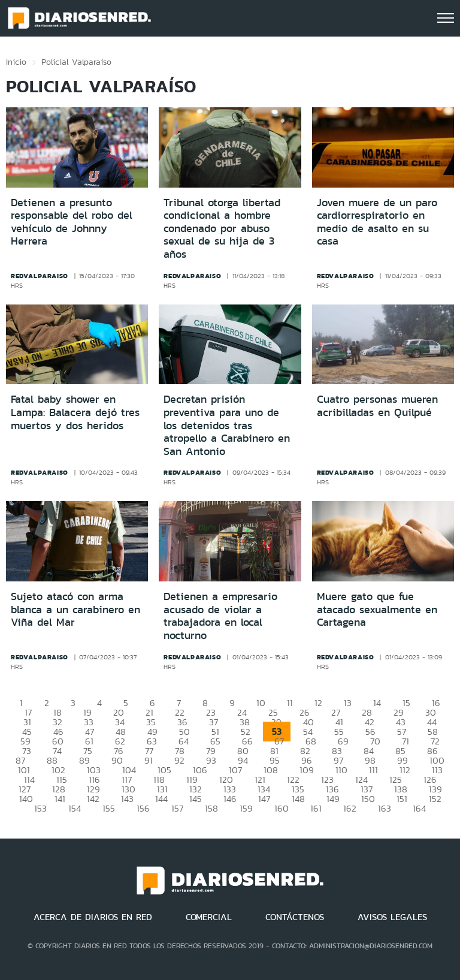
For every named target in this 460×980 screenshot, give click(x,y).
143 (127, 799)
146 (230, 799)
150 (368, 799)
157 (177, 808)
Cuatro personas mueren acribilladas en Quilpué (377, 406)
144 (161, 799)
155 (109, 808)
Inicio (16, 62)
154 (75, 808)
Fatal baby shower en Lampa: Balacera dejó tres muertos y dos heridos (75, 412)
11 (290, 703)
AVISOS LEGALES (392, 917)
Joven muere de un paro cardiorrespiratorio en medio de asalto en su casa (377, 222)
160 (282, 808)
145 (196, 799)
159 (246, 808)
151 (402, 799)
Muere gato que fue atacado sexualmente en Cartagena (377, 609)
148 (298, 799)
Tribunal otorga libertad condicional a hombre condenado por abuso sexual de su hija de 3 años (222, 228)
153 (40, 808)
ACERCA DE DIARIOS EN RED (93, 917)
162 (350, 808)
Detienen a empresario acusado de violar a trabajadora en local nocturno (220, 616)
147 (264, 799)
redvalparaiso (40, 276)
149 (333, 799)
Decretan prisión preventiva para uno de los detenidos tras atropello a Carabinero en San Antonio (227, 425)
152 (435, 799)
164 (419, 808)
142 (93, 799)
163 (385, 808)
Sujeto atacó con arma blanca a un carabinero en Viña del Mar (75, 609)
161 (316, 808)
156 (143, 808)
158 (211, 808)
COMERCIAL (209, 917)
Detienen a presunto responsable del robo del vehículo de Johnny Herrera (72, 222)
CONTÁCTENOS (295, 917)
